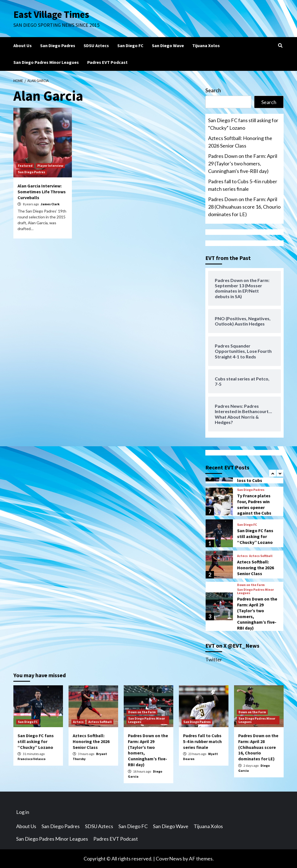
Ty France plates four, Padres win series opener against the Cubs (254, 504)
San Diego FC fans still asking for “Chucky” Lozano (243, 124)
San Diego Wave (168, 45)
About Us (23, 45)
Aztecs (242, 556)
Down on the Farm (251, 585)
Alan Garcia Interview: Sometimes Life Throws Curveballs (42, 192)
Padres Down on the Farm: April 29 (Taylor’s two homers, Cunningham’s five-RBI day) (243, 163)
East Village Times (51, 15)
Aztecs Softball (261, 556)
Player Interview (50, 166)
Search (213, 90)
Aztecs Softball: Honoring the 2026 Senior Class (240, 142)
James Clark (50, 204)
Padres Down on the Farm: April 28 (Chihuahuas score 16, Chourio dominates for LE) (244, 207)
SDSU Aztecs (96, 45)
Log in (23, 812)
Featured (25, 166)
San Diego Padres (58, 45)
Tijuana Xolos (206, 45)
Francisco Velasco (31, 759)
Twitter (214, 659)
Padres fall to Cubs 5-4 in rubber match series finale (243, 185)
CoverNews (169, 859)
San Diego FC (130, 45)
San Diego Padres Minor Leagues (46, 62)
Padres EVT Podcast (107, 62)
